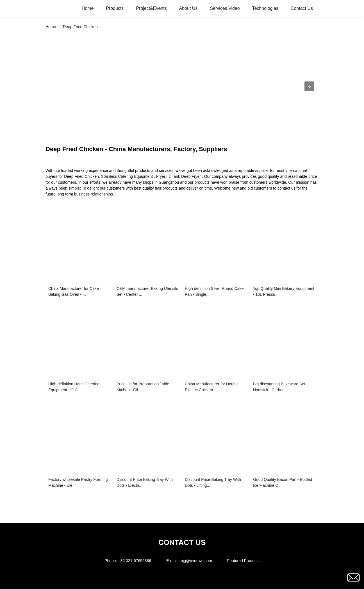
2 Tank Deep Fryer (185, 176)
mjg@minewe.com (196, 561)
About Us (188, 8)
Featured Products (243, 561)
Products (115, 8)
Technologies (265, 8)
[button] (309, 86)
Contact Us (302, 8)
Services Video (225, 8)
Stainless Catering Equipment (127, 176)
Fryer (161, 176)
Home (88, 8)
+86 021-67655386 (135, 561)
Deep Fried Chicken (80, 27)
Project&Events (151, 8)
